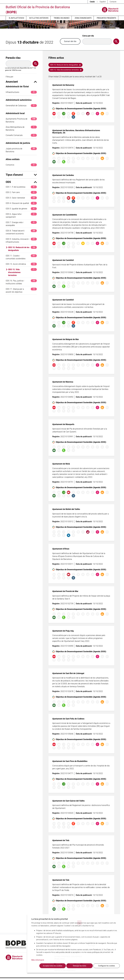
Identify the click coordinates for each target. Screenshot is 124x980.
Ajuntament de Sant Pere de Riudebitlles (70, 761)
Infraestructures (21, 92)
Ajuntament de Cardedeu (63, 175)
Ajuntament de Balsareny (63, 85)
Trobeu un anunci (62, 18)
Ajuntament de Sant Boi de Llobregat (68, 673)
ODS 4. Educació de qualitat (21, 203)
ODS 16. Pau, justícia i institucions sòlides (21, 282)
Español (103, 2)
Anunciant (21, 82)
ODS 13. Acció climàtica (21, 264)
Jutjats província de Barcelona (21, 150)
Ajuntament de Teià (61, 840)
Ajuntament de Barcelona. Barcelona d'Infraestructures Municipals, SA (76, 132)
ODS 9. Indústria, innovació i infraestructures (21, 240)
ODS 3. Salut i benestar (21, 198)
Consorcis (21, 165)
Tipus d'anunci (21, 175)
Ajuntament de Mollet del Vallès (66, 509)
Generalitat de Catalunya (21, 106)
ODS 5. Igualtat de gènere (21, 209)
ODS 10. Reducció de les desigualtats (22, 249)
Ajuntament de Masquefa (63, 424)
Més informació (38, 960)
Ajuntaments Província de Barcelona (21, 120)
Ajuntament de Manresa (63, 382)
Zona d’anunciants (83, 18)
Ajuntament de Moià (61, 464)
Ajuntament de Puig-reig (63, 631)
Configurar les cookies (106, 966)
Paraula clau (13, 58)
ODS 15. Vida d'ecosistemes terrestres (22, 272)
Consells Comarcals (21, 135)
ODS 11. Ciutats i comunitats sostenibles (21, 257)
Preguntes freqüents (106, 18)
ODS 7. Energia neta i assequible (21, 224)
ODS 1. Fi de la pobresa (21, 187)
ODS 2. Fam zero (21, 192)
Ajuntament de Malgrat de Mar (66, 339)
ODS (21, 182)
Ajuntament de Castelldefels (65, 215)
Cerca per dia (88, 36)
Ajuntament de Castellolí (63, 260)
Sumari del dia (70, 41)
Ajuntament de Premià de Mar (65, 591)
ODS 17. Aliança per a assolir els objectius (21, 290)
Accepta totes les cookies (53, 966)
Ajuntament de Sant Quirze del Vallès (68, 801)
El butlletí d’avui (16, 18)
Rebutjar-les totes (79, 966)
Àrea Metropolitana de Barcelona (21, 128)
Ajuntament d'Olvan (61, 549)
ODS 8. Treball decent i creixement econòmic (21, 232)
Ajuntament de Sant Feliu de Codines (68, 719)
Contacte (113, 2)
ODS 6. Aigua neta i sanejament (21, 215)
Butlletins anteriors (39, 18)
